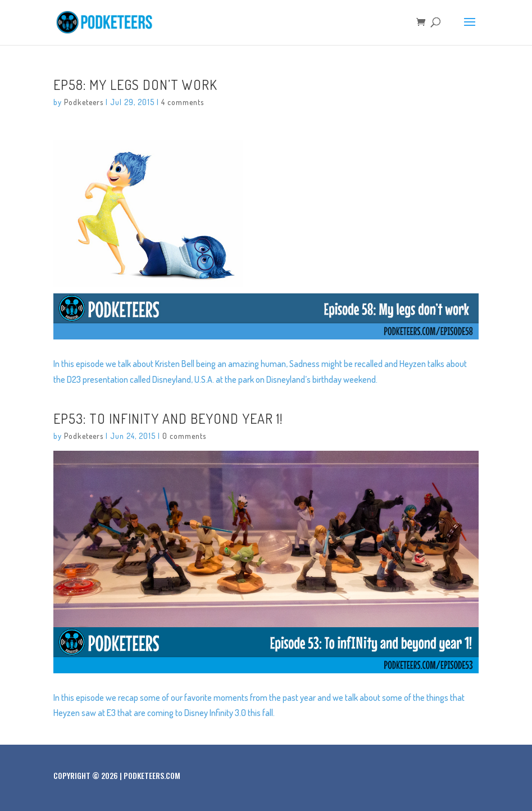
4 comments (183, 102)
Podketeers (84, 102)
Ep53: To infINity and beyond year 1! (168, 418)
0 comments (184, 436)
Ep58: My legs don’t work (135, 85)
